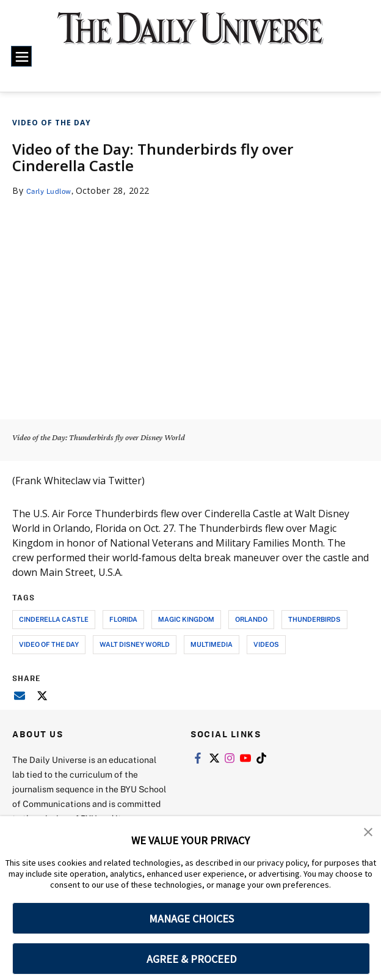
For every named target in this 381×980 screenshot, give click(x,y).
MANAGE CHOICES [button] (191, 919)
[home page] (191, 35)
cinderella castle (54, 619)
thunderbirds (314, 619)
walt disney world (135, 644)
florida (123, 619)
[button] (369, 834)
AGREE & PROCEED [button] (191, 959)
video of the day (49, 644)
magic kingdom (186, 619)
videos (266, 644)
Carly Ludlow (54, 190)
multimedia (212, 644)
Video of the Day (52, 123)
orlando (251, 619)
